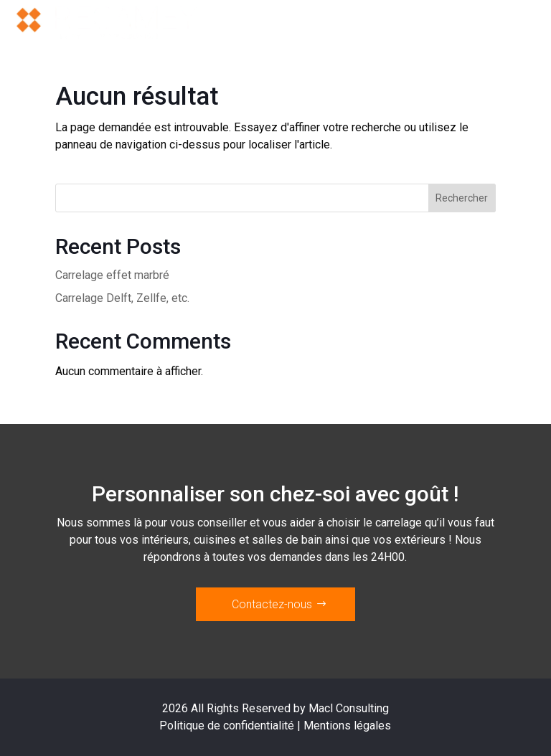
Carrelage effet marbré (112, 275)
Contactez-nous (272, 604)
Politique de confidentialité (227, 726)
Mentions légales (347, 726)
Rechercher (462, 198)
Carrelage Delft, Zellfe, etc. (122, 298)
